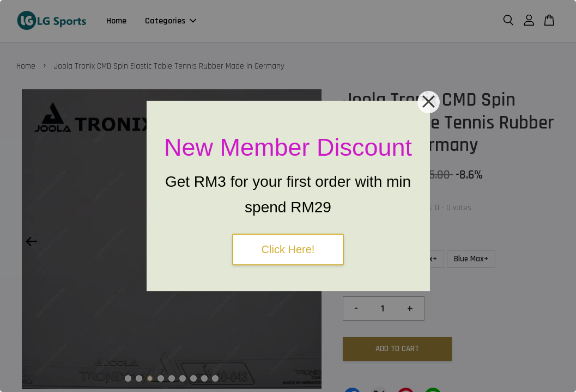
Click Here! (288, 249)
